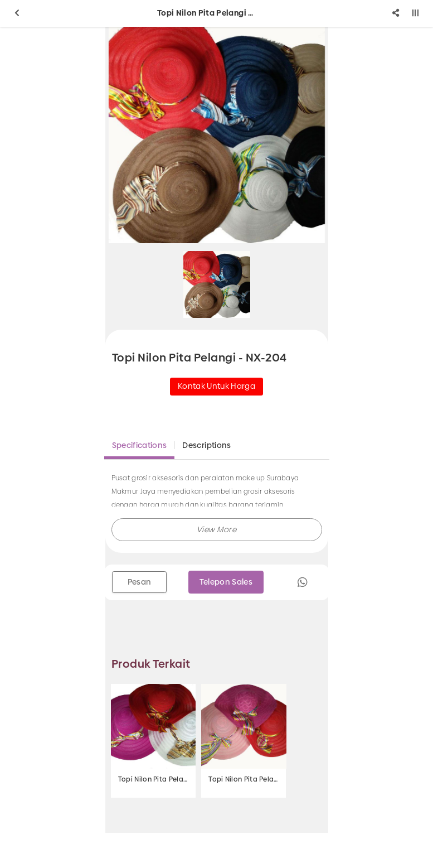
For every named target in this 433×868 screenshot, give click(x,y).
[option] (217, 135)
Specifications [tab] (140, 445)
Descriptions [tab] (206, 445)
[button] (217, 530)
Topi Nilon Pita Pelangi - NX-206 (153, 779)
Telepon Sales (226, 582)
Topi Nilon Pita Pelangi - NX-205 (244, 779)
